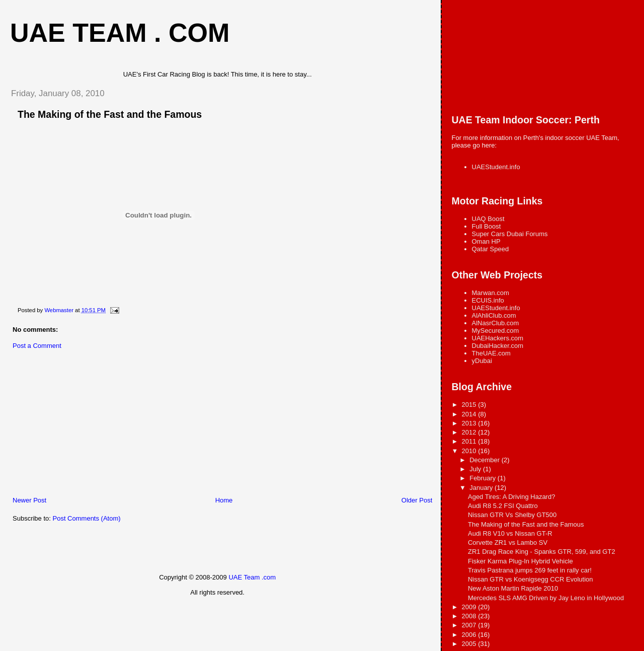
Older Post (417, 500)
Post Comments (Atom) (87, 518)
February (484, 478)
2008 (470, 616)
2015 (470, 405)
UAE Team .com (252, 577)
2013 (470, 423)
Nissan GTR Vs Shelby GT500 (512, 515)
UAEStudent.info (496, 167)
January (482, 488)
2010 (470, 451)
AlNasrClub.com (496, 323)
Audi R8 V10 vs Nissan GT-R (510, 533)
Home (224, 500)
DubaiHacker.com (498, 346)
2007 (470, 625)
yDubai (482, 361)
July (476, 469)
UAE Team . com (120, 33)
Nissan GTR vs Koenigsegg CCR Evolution (531, 579)
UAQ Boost (488, 219)
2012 (470, 432)
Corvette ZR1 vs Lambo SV (508, 542)
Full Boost (487, 226)
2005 (470, 644)
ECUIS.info (488, 300)
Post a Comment (37, 346)
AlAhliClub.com (494, 315)
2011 (470, 441)
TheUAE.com (491, 353)
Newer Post (29, 500)
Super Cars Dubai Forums (510, 234)
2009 (470, 607)
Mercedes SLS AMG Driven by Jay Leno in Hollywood (546, 598)
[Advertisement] (78, 425)
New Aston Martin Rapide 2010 (513, 588)
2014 (470, 414)
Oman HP (486, 241)
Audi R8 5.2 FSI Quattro (503, 506)
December (486, 460)
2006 (470, 635)
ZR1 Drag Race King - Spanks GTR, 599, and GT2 (542, 552)
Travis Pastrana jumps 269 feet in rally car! (530, 570)
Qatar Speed (491, 249)
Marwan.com (491, 293)
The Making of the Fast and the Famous (526, 524)
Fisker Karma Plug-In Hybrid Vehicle (520, 561)
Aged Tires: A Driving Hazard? (511, 497)
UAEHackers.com (498, 338)
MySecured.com (496, 331)
